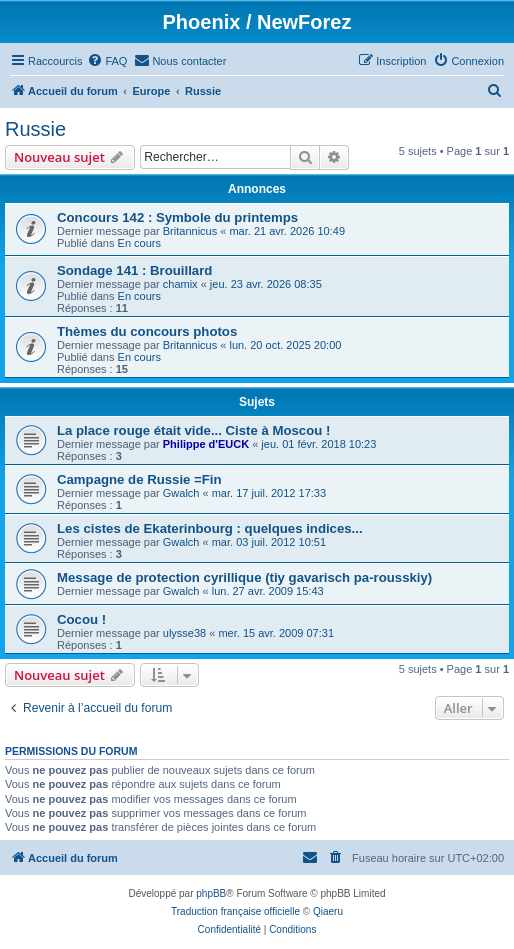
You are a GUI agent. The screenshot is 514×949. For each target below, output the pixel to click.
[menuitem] (107, 61)
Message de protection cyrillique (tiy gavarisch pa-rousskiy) (244, 577)
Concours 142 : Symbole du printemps (177, 217)
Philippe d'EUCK (206, 444)
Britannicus (190, 231)
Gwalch (181, 493)
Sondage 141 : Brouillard (134, 270)
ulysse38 (184, 633)
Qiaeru (328, 911)
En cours (139, 243)
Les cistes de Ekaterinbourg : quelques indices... (210, 528)
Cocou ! (81, 619)
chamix (180, 284)
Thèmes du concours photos (147, 331)
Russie (35, 129)
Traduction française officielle (235, 911)
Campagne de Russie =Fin (139, 479)
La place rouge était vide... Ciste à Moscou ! (193, 430)
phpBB (211, 893)
